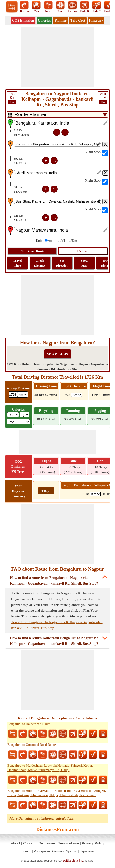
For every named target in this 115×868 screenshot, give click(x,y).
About (16, 843)
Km (74, 241)
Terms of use (69, 843)
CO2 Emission (23, 20)
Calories (44, 20)
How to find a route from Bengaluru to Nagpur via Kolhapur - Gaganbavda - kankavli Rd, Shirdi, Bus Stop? (54, 581)
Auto (51, 241)
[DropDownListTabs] (57, 114)
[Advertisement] (57, 57)
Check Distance (40, 263)
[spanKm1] (95, 494)
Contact (29, 843)
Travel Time (18, 263)
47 (103, 98)
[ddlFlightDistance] (77, 395)
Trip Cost (78, 20)
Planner (61, 20)
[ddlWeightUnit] (25, 415)
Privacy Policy (93, 843)
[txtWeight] (13, 415)
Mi (63, 241)
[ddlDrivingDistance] (22, 394)
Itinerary (96, 20)
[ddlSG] (18, 422)
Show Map (84, 263)
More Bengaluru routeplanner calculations (42, 818)
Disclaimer (47, 843)
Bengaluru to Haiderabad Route (29, 724)
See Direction (62, 263)
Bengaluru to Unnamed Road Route (32, 745)
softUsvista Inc (73, 860)
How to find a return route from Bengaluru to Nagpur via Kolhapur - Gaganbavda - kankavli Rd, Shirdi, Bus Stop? (54, 641)
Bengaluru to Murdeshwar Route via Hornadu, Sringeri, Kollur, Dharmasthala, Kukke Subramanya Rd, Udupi (50, 768)
